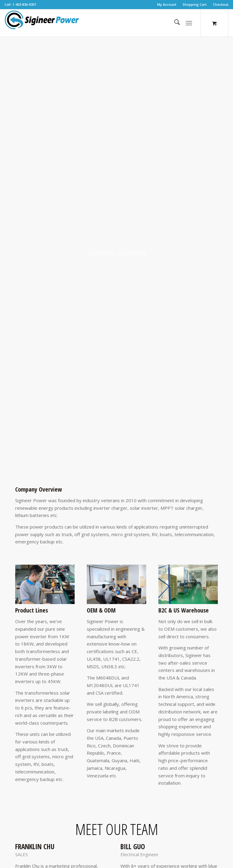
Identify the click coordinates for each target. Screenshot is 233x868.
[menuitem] (167, 5)
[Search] (174, 23)
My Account (167, 4)
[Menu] (189, 23)
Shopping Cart (195, 4)
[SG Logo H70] (42, 23)
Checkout (221, 4)
